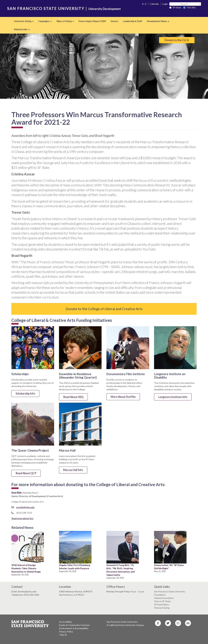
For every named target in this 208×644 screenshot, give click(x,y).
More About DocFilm (123, 397)
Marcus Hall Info (73, 470)
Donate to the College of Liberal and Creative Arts (104, 309)
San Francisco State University (122, 622)
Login (165, 4)
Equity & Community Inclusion (74, 625)
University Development (105, 9)
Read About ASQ (73, 397)
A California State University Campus (125, 625)
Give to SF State (162, 601)
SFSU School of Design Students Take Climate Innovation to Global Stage (26, 568)
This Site (189, 7)
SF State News (162, 604)
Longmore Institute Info (173, 397)
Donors (115, 21)
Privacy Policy (66, 632)
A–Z (144, 4)
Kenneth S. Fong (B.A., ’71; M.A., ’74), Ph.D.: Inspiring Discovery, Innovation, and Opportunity (121, 570)
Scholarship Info (25, 393)
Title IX (63, 635)
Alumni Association (164, 598)
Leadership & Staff (133, 21)
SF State (175, 7)
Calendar (154, 4)
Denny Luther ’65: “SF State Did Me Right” (169, 567)
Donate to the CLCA (177, 40)
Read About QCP (26, 473)
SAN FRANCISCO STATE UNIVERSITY (46, 8)
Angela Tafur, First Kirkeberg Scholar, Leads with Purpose (75, 567)
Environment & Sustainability (74, 628)
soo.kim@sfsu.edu (23, 507)
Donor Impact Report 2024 (92, 21)
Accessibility (66, 622)
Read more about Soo (22, 518)
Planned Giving (162, 608)
